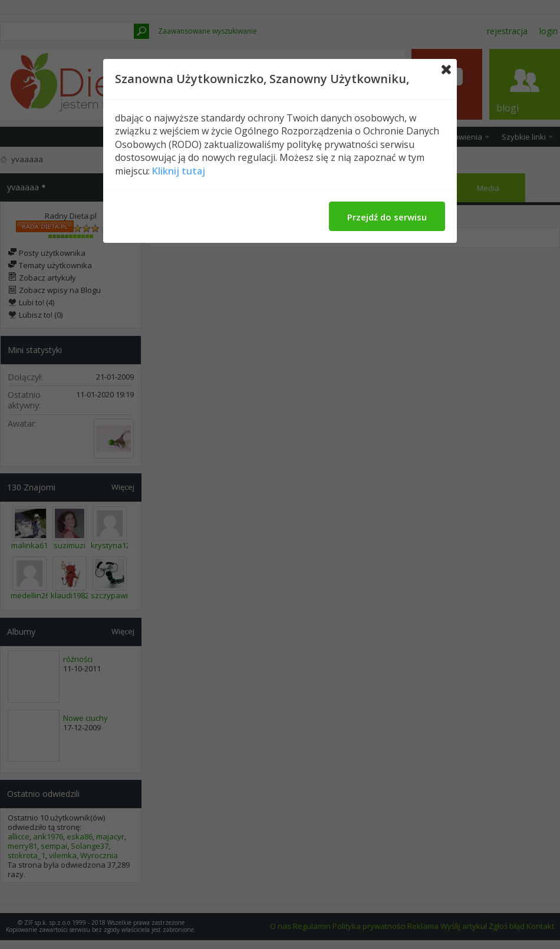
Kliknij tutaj (179, 171)
